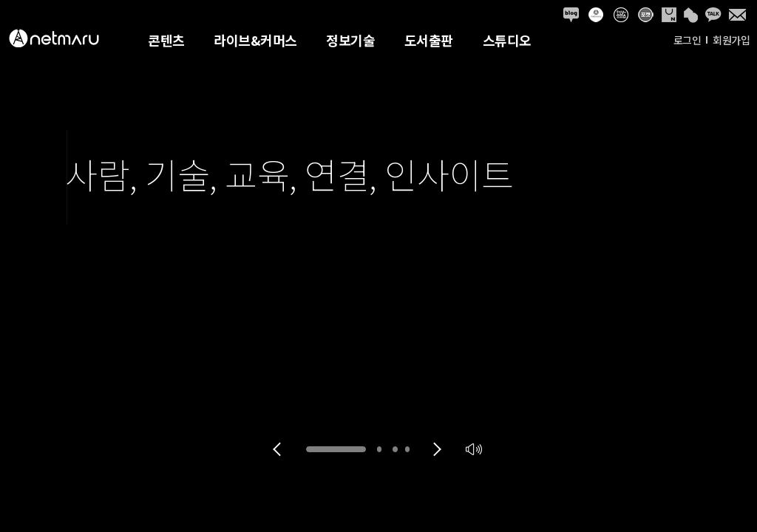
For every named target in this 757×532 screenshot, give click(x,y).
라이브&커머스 (255, 40)
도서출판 (429, 40)
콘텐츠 (166, 40)
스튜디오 (507, 40)
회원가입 (731, 40)
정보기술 (350, 40)
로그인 (688, 40)
